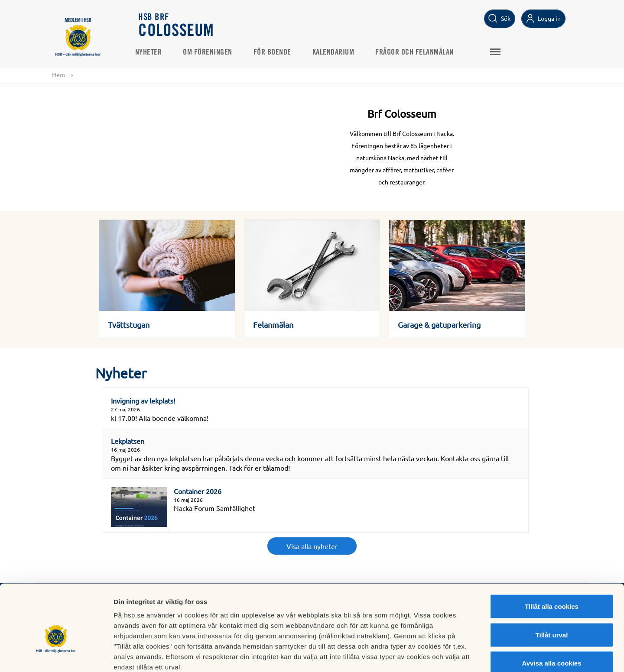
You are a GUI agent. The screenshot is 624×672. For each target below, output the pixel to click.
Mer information (461, 655)
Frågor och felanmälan (418, 52)
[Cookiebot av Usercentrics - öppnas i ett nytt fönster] (56, 655)
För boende (276, 52)
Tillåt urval (552, 587)
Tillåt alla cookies (552, 558)
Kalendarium (337, 52)
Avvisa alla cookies (551, 615)
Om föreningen (211, 52)
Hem (58, 74)
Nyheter (152, 52)
